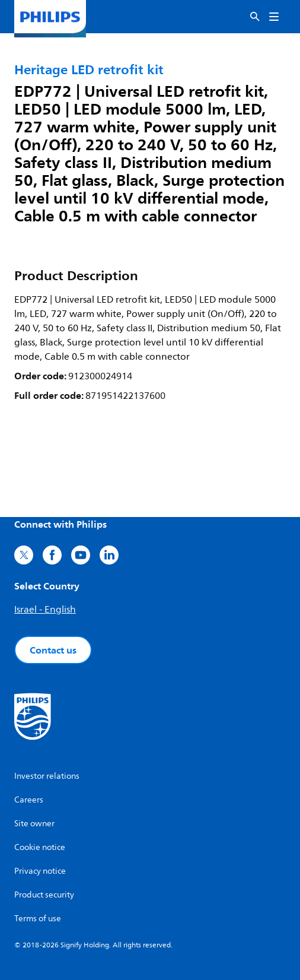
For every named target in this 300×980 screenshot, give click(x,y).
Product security (44, 895)
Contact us (53, 650)
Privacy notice (40, 871)
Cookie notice (40, 847)
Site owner (34, 824)
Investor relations (47, 776)
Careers (29, 800)
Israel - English (45, 610)
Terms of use (38, 919)
